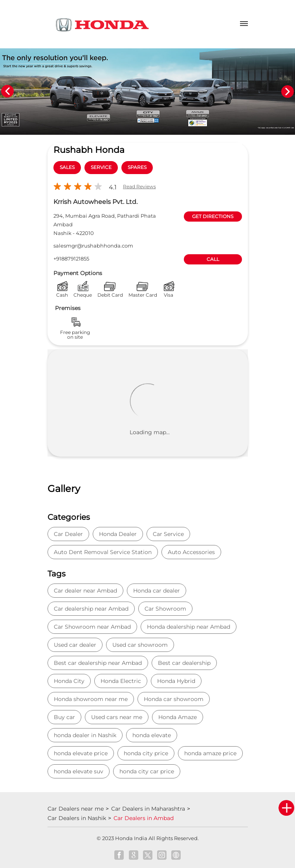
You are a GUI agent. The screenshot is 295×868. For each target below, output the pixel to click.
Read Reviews (139, 186)
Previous (7, 92)
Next (288, 92)
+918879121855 (71, 259)
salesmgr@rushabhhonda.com (93, 246)
